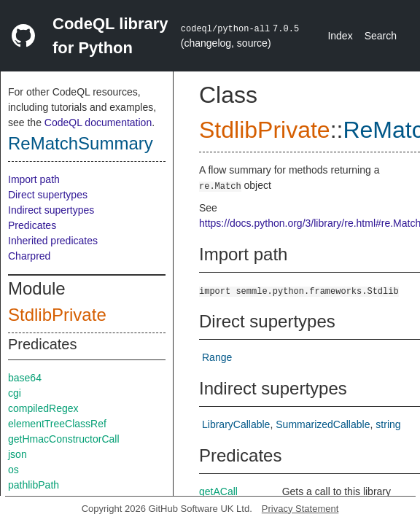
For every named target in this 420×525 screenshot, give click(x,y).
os (13, 470)
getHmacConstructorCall (64, 439)
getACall (218, 491)
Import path (34, 179)
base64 (25, 378)
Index (340, 36)
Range (217, 357)
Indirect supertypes (51, 210)
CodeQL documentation (98, 122)
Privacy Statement (300, 509)
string (388, 424)
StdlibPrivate (57, 315)
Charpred (29, 256)
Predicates (32, 225)
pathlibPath (34, 485)
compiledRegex (43, 408)
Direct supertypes (48, 195)
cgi (15, 393)
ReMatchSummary (81, 143)
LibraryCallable (236, 424)
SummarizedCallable (323, 424)
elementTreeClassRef (57, 424)
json (17, 454)
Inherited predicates (53, 241)
